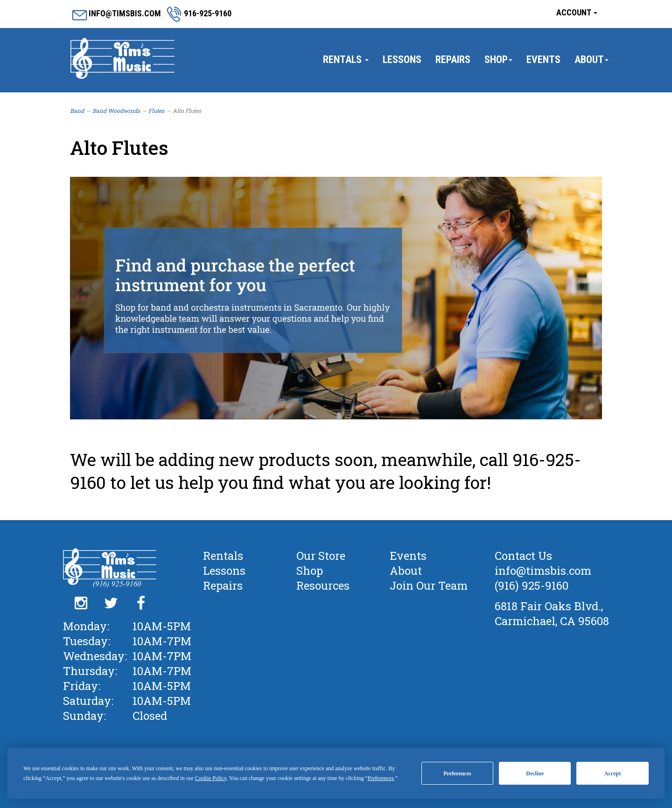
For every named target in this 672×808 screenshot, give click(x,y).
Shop (498, 59)
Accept (612, 773)
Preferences (457, 773)
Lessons (402, 59)
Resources (323, 585)
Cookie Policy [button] (211, 778)
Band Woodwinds (116, 111)
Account (577, 12)
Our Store (321, 556)
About (591, 59)
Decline (535, 773)
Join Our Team (429, 585)
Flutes (156, 111)
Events (543, 59)
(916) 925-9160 (532, 585)
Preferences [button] (381, 778)
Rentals (346, 59)
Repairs (453, 59)
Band (77, 111)
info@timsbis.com (543, 571)
